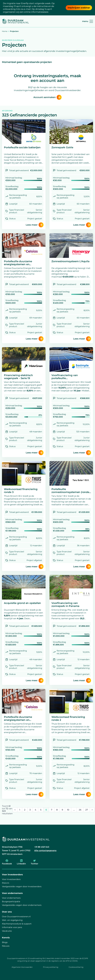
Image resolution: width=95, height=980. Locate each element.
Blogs (5, 942)
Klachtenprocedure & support (17, 924)
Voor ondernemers (11, 898)
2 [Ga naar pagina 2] (25, 810)
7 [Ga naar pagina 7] (52, 810)
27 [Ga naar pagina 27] (87, 810)
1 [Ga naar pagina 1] (20, 810)
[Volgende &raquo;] (92, 810)
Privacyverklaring (51, 967)
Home (5, 31)
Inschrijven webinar (79, 8)
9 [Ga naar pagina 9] (62, 810)
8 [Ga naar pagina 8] (57, 810)
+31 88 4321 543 (42, 847)
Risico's (6, 883)
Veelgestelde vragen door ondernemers (22, 905)
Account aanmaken (47, 97)
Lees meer (35, 225)
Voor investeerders (11, 879)
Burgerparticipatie (11, 902)
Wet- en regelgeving (12, 920)
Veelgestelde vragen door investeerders (22, 887)
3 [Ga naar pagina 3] (30, 810)
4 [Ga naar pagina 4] (35, 810)
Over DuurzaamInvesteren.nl (16, 917)
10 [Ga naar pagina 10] (68, 810)
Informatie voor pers (12, 927)
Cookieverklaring (76, 967)
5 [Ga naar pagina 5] (41, 810)
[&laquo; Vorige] (15, 810)
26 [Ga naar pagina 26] (80, 810)
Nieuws (6, 946)
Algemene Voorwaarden (22, 967)
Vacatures (7, 931)
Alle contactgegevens (45, 851)
